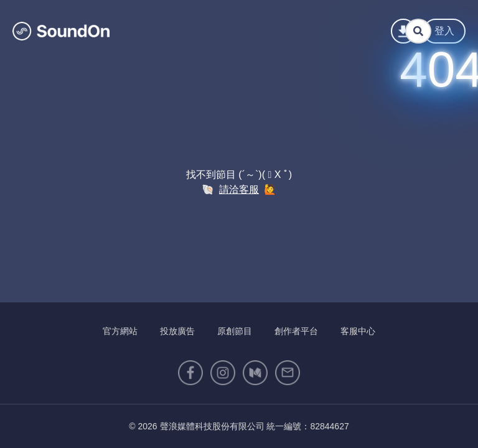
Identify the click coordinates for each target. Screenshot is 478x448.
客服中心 (358, 331)
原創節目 (235, 331)
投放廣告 (177, 331)
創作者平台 (296, 331)
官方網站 (120, 331)
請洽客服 (239, 189)
